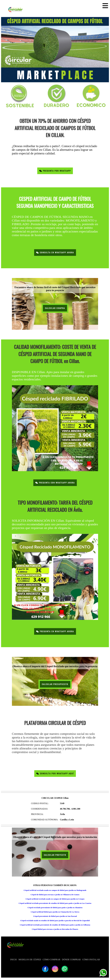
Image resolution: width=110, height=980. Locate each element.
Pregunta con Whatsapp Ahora (55, 483)
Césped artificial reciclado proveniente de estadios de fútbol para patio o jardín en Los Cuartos (55, 903)
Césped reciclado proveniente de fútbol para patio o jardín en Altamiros (55, 908)
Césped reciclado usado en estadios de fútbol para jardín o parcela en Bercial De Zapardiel (55, 920)
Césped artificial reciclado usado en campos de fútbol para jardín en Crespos (55, 899)
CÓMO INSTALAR (91, 960)
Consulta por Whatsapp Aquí (55, 774)
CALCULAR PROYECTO (55, 855)
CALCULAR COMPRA (55, 308)
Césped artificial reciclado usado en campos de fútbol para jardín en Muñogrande (55, 890)
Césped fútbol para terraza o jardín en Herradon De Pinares (55, 929)
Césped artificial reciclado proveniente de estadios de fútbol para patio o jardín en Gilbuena (55, 925)
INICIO (14, 960)
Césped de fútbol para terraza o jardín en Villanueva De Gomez (55, 895)
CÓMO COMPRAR (51, 960)
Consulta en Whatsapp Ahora (55, 253)
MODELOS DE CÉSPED (30, 960)
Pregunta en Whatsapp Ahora (55, 631)
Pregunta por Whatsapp (55, 171)
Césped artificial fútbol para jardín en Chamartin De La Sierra (55, 912)
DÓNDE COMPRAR (71, 960)
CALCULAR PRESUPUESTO (55, 684)
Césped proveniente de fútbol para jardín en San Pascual (55, 916)
